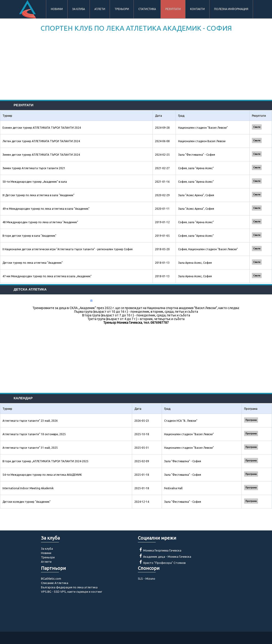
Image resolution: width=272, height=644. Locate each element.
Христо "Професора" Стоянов (164, 563)
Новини (57, 9)
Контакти (197, 9)
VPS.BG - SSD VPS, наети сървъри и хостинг (72, 592)
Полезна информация (231, 9)
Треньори (122, 9)
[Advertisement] (136, 68)
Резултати (173, 9)
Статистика (147, 9)
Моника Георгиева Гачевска (162, 550)
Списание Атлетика (55, 583)
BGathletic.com (51, 579)
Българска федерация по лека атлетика (69, 587)
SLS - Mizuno (147, 579)
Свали (257, 127)
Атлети (100, 9)
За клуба (79, 9)
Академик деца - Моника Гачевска (167, 557)
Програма (251, 420)
